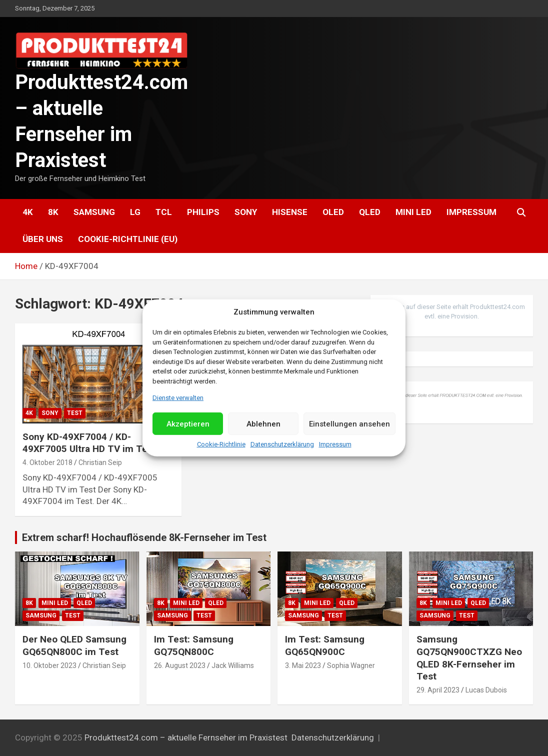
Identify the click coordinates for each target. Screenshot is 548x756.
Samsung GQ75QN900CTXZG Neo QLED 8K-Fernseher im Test (469, 658)
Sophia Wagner (351, 665)
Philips (203, 212)
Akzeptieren (188, 424)
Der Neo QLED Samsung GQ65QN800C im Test (74, 645)
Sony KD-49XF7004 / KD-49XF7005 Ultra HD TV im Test (89, 443)
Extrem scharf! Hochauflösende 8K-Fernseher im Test (144, 537)
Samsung (94, 212)
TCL (164, 212)
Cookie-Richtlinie (221, 444)
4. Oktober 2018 (47, 462)
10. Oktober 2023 (49, 665)
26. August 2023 (180, 665)
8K (53, 212)
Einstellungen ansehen (349, 424)
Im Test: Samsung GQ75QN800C (194, 645)
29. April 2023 (438, 690)
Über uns (43, 239)
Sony (246, 212)
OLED (333, 212)
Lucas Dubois (486, 690)
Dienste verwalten (178, 398)
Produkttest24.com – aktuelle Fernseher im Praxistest (186, 737)
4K (28, 212)
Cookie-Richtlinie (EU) (128, 239)
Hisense (290, 212)
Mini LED (413, 212)
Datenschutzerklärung (282, 444)
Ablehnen (263, 424)
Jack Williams (233, 665)
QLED (370, 212)
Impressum (335, 444)
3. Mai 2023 (303, 665)
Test (75, 413)
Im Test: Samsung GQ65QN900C (325, 645)
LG (135, 212)
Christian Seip (100, 462)
